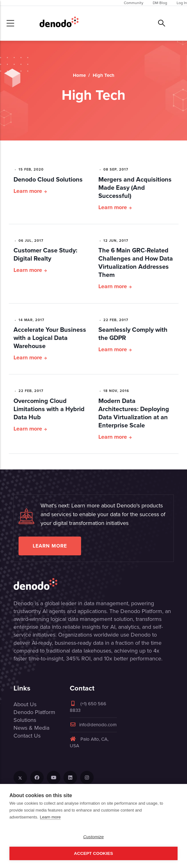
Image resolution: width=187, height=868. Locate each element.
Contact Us (27, 736)
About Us (25, 704)
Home (79, 75)
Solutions (25, 720)
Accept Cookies (93, 853)
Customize (94, 837)
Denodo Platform (34, 712)
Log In (182, 3)
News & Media (31, 728)
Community (134, 3)
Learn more (28, 191)
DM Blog (160, 3)
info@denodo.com (93, 725)
